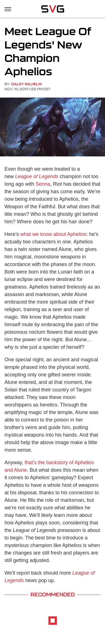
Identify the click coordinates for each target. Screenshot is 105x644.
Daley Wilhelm (26, 84)
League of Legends (37, 176)
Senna (43, 184)
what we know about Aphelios (53, 234)
